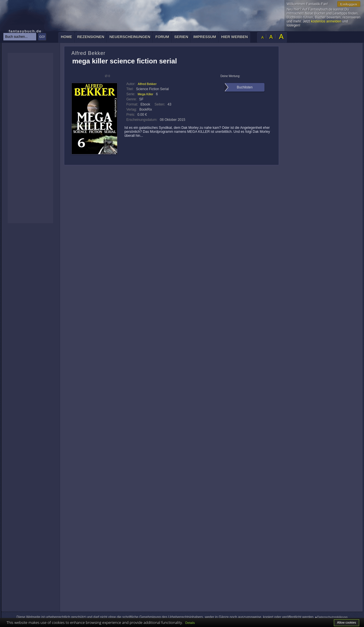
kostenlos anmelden (326, 21)
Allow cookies (347, 622)
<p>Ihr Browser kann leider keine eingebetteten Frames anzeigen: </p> (30, 138)
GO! (42, 37)
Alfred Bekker (147, 84)
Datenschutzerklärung (332, 617)
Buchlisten (245, 87)
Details (190, 623)
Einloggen (349, 4)
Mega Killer (145, 94)
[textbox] (20, 37)
